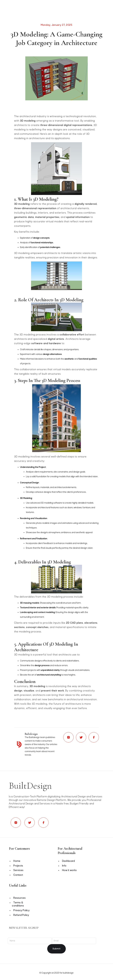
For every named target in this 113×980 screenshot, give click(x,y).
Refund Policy (21, 915)
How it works (69, 870)
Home (17, 861)
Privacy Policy (21, 911)
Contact (18, 875)
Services (18, 870)
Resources (19, 898)
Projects (18, 866)
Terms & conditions (18, 904)
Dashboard (68, 861)
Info (64, 866)
